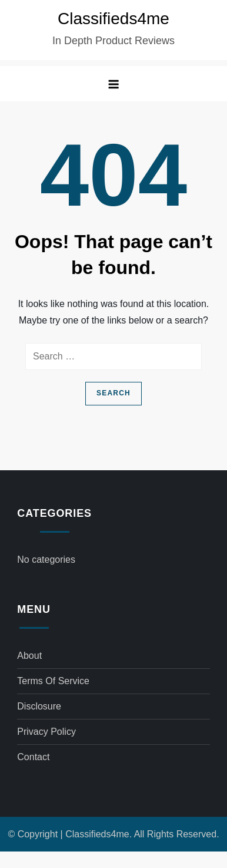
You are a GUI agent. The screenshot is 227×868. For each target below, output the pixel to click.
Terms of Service (53, 681)
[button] (113, 84)
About (29, 656)
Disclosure (39, 706)
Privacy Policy (46, 732)
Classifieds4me (113, 19)
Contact (33, 757)
